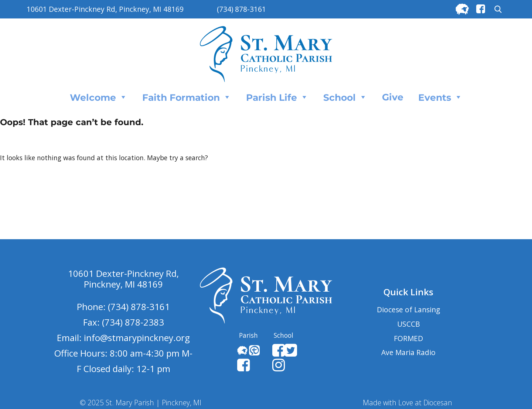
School (345, 97)
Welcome (99, 97)
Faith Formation (187, 97)
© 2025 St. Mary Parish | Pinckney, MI (141, 403)
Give (393, 97)
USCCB (409, 324)
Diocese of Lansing (408, 310)
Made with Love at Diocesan (407, 403)
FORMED (408, 338)
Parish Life (277, 97)
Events (440, 97)
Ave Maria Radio (408, 352)
